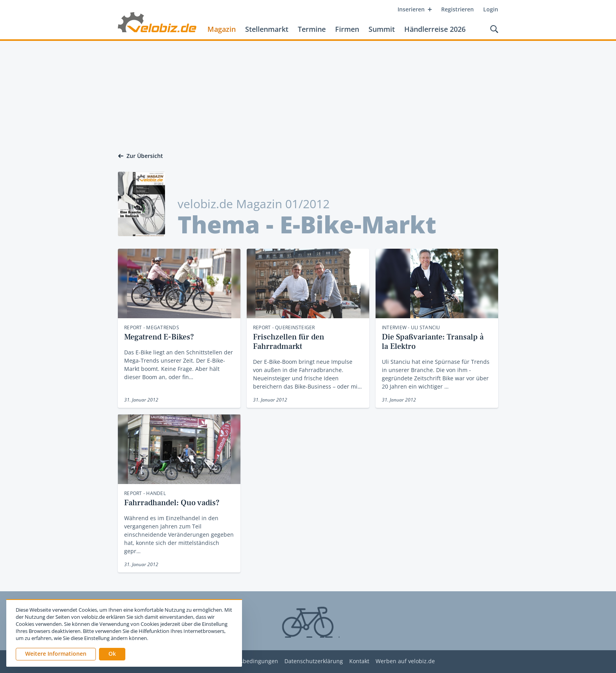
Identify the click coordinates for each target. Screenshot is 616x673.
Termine (312, 29)
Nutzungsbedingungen (248, 661)
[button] (112, 654)
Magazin (222, 29)
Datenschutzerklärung (314, 661)
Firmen (347, 29)
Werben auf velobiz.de (405, 661)
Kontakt (359, 661)
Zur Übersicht (140, 156)
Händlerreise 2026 (435, 29)
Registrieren (457, 9)
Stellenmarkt (267, 29)
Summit (382, 29)
